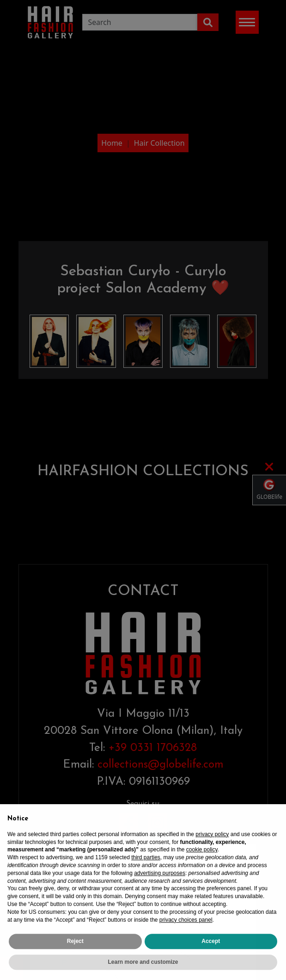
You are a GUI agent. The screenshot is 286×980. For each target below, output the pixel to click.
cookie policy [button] (202, 863)
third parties (146, 871)
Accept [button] (211, 955)
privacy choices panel (186, 933)
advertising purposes (160, 886)
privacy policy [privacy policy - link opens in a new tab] (212, 847)
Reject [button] (75, 955)
